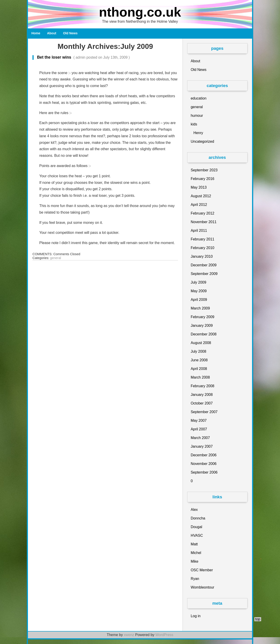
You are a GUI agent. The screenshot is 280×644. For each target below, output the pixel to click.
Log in (196, 616)
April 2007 (199, 429)
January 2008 (202, 395)
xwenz (129, 635)
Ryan (195, 579)
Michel (196, 553)
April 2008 (199, 369)
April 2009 (199, 300)
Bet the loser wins (81, 57)
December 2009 (204, 265)
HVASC (197, 535)
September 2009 (204, 274)
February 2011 (203, 239)
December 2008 (204, 334)
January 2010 (202, 256)
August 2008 (201, 343)
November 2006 (204, 464)
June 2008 (199, 360)
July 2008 (199, 351)
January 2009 (202, 326)
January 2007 (202, 446)
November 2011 (204, 222)
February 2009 (203, 317)
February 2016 (203, 179)
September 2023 (204, 170)
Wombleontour (203, 587)
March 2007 (200, 438)
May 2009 (199, 291)
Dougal (197, 527)
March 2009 (200, 308)
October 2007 (202, 403)
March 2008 (200, 377)
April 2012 (199, 205)
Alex (194, 510)
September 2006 (204, 472)
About (52, 33)
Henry (198, 133)
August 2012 (201, 196)
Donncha (198, 518)
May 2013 (199, 187)
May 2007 (199, 421)
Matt (194, 544)
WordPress (164, 635)
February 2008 (203, 386)
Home (36, 33)
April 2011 (199, 231)
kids (194, 124)
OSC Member (202, 570)
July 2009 (199, 282)
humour (197, 116)
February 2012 (203, 213)
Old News (70, 33)
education (199, 98)
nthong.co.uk (140, 12)
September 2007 (204, 412)
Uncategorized (202, 141)
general (56, 258)
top (258, 619)
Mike (195, 561)
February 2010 (203, 248)
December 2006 (204, 455)
